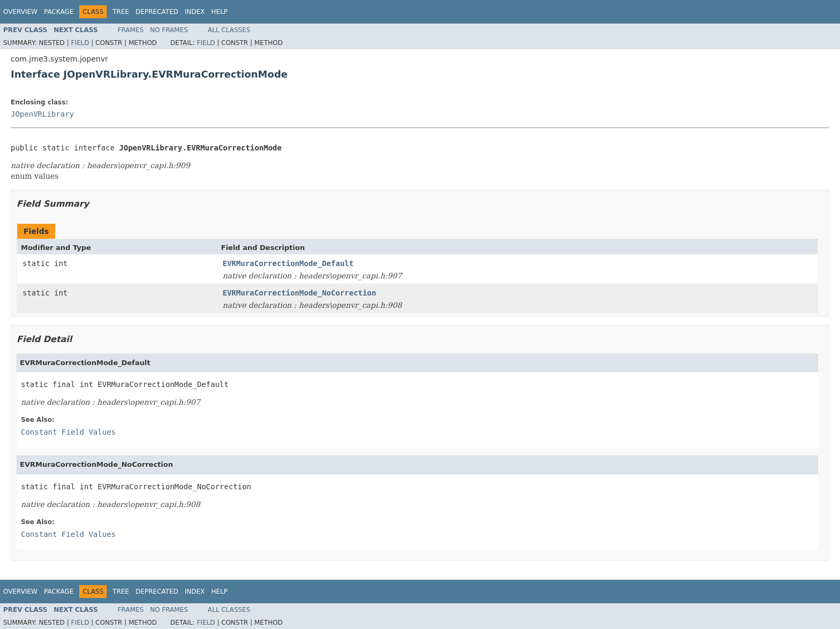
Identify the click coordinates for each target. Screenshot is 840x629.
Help (219, 12)
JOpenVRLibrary (42, 114)
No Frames (169, 30)
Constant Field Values (68, 432)
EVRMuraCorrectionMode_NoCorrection (300, 293)
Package (59, 12)
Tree (121, 12)
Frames (131, 30)
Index (195, 12)
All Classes (229, 30)
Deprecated (157, 12)
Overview (20, 12)
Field (80, 43)
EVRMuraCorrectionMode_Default (288, 263)
